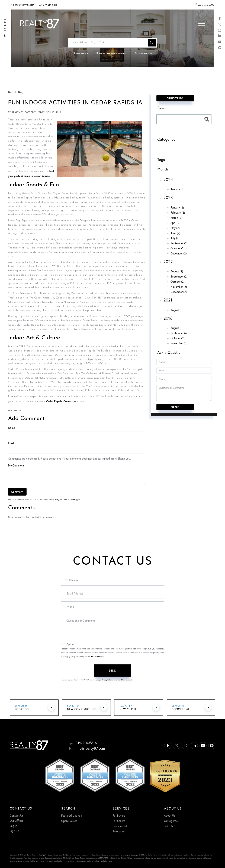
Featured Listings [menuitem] (71, 815)
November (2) (179, 287)
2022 (168, 262)
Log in (200, 5)
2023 (168, 197)
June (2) (175, 233)
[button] (152, 43)
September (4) (179, 333)
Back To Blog (16, 92)
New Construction (82, 710)
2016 (168, 318)
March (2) (176, 218)
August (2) (177, 271)
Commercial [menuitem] (120, 826)
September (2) (179, 243)
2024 (168, 179)
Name (12, 428)
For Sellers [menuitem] (119, 821)
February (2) (178, 213)
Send (113, 671)
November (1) (178, 343)
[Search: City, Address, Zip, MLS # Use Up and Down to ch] (112, 43)
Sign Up (210, 5)
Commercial (181, 710)
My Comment (16, 465)
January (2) (177, 207)
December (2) (179, 253)
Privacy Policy (54, 500)
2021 (168, 300)
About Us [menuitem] (170, 815)
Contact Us (17, 815)
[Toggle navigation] (201, 24)
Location (22, 710)
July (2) (175, 238)
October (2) (178, 248)
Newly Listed (129, 710)
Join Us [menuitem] (168, 826)
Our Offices (17, 820)
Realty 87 (18, 112)
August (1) (176, 310)
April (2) (175, 223)
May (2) (175, 228)
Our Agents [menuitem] (171, 821)
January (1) (177, 189)
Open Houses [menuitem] (69, 821)
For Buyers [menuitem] (119, 815)
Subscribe (175, 98)
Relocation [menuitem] (119, 831)
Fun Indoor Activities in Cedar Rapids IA (76, 102)
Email (11, 443)
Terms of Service (69, 500)
